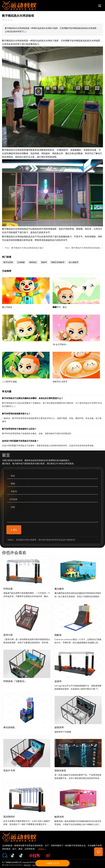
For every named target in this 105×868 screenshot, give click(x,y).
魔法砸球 (78, 597)
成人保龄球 (73, 262)
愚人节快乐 (27, 297)
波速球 (78, 689)
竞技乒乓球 (27, 765)
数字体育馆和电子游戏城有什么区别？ (52, 432)
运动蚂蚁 (21, 262)
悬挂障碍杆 (27, 812)
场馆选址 (33, 262)
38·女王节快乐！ (78, 345)
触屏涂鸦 (78, 825)
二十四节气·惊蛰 (27, 372)
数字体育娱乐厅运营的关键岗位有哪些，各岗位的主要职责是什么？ (52, 403)
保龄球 (44, 262)
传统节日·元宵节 (78, 382)
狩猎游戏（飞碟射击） (27, 676)
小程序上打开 (53, 863)
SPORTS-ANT (25, 6)
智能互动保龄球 (58, 262)
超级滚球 (78, 732)
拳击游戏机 (27, 720)
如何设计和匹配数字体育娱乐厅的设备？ (52, 444)
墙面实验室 (78, 778)
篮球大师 (27, 630)
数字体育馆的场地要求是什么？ (52, 418)
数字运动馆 (8, 262)
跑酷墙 (78, 643)
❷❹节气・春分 (78, 308)
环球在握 (27, 584)
